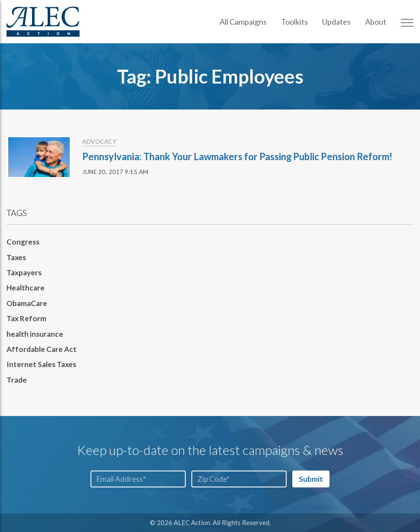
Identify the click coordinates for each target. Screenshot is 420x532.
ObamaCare (27, 303)
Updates (336, 22)
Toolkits (294, 22)
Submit (311, 479)
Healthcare (26, 288)
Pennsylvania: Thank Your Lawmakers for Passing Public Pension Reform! (238, 156)
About (376, 22)
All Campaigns (243, 22)
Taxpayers (24, 272)
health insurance (35, 334)
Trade (17, 380)
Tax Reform (26, 318)
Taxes (16, 257)
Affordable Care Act (42, 349)
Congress (23, 242)
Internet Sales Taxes (41, 364)
